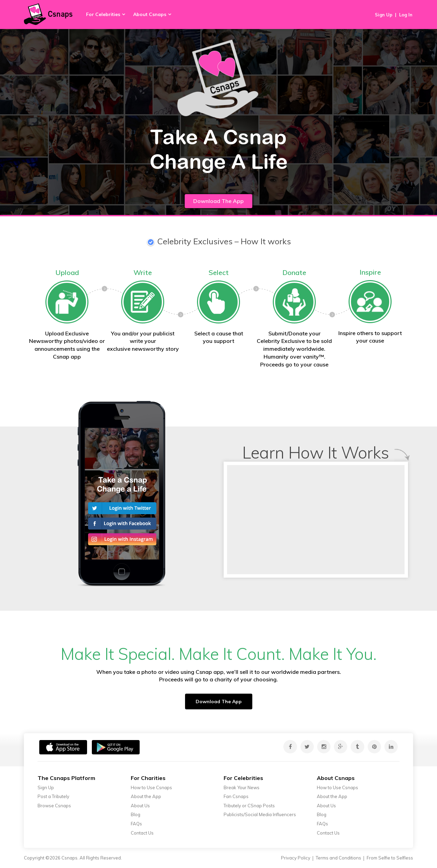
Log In (406, 15)
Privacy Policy (296, 858)
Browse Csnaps (54, 806)
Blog (136, 814)
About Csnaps (150, 14)
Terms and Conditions (339, 858)
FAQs (136, 824)
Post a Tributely (53, 796)
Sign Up (384, 15)
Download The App (218, 201)
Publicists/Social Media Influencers (260, 814)
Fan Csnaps (236, 796)
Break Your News (242, 787)
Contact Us (142, 833)
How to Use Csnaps (151, 787)
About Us (140, 806)
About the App (146, 796)
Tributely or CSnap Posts (249, 806)
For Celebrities (103, 14)
